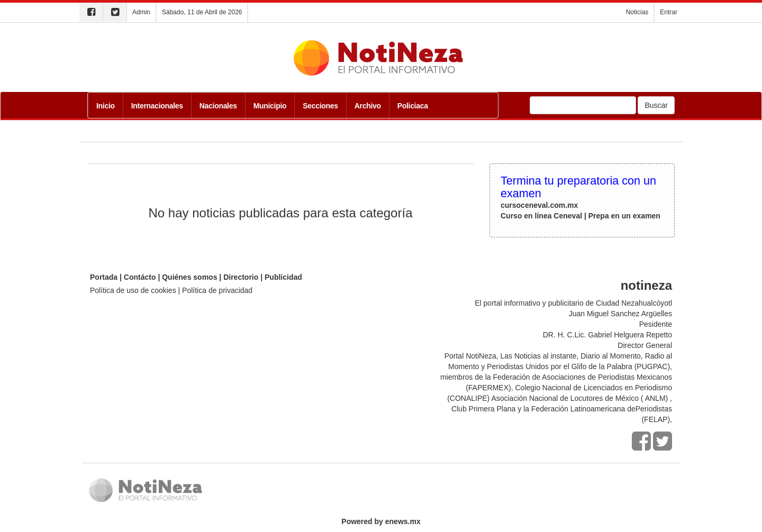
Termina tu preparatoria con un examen (578, 187)
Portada (104, 277)
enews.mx (403, 521)
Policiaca (413, 106)
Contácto (140, 277)
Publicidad (283, 277)
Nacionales (218, 106)
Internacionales (157, 106)
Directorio (241, 277)
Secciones (320, 106)
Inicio (106, 106)
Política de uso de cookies (133, 290)
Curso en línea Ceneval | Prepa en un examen (580, 216)
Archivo (368, 106)
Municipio (270, 106)
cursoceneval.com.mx (539, 205)
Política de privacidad (217, 290)
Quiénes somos (189, 277)
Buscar (656, 105)
